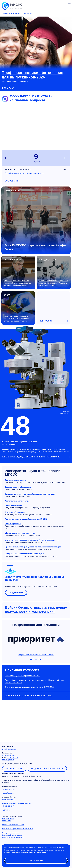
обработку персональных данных (34, 852)
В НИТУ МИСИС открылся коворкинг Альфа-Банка (36, 247)
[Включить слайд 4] (10, 88)
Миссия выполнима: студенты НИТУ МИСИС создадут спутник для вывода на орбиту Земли (17, 318)
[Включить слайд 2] (5, 88)
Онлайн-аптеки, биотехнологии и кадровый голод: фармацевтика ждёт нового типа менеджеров (17, 283)
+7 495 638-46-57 (8, 806)
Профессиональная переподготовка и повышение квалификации (33, 547)
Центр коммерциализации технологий (16, 803)
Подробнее (16, 592)
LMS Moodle (28, 14)
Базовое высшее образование (18, 487)
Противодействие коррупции (12, 835)
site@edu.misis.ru (8, 819)
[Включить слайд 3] (8, 88)
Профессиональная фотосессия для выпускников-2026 (32, 75)
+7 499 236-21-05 (13, 758)
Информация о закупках (11, 833)
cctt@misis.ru (7, 810)
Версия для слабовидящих (11, 14)
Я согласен (36, 860)
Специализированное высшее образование (24, 494)
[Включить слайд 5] (13, 88)
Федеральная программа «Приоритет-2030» (36, 643)
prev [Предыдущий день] (6, 158)
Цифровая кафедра (13, 505)
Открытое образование (15, 512)
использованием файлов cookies (33, 850)
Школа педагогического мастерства (20, 533)
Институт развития (13, 524)
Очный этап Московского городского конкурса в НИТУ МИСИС (30, 687)
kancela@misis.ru (8, 760)
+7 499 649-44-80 (8, 789)
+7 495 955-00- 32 (8, 756)
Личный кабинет (64, 4)
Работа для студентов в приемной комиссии (23, 676)
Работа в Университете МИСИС (13, 825)
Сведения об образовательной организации (18, 829)
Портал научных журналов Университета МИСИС (26, 519)
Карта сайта (7, 821)
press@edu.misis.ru (9, 749)
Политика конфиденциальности (13, 837)
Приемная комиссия (22, 670)
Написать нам (14, 768)
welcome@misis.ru (9, 800)
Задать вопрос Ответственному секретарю (29, 696)
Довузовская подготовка (15, 480)
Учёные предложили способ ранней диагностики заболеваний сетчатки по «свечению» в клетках (54, 283)
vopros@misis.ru (8, 793)
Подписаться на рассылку (47, 768)
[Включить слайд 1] (2, 88)
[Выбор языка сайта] (59, 4)
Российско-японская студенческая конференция (24, 173)
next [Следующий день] (66, 158)
